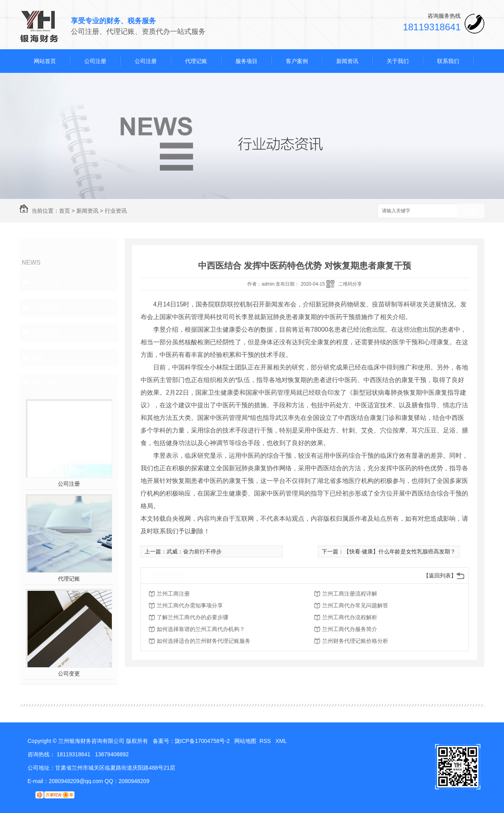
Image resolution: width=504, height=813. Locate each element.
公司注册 (95, 61)
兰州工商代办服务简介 (350, 629)
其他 (39, 358)
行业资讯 (116, 211)
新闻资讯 (347, 61)
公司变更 (69, 674)
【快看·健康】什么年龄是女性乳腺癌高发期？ (400, 551)
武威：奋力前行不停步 (194, 551)
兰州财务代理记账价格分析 (355, 641)
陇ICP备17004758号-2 (202, 741)
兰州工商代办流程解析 (350, 617)
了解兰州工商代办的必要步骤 (193, 617)
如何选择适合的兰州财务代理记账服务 (204, 641)
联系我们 (448, 61)
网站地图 (245, 741)
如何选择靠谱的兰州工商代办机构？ (201, 629)
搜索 (471, 211)
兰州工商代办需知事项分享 (190, 605)
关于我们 (398, 61)
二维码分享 (350, 284)
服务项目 (246, 61)
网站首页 (45, 61)
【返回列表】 (440, 575)
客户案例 (297, 61)
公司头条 (46, 282)
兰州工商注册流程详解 (350, 594)
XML (282, 741)
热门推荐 (46, 383)
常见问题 (46, 332)
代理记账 (196, 61)
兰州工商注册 (173, 594)
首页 (65, 211)
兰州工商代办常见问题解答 (355, 605)
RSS (266, 741)
